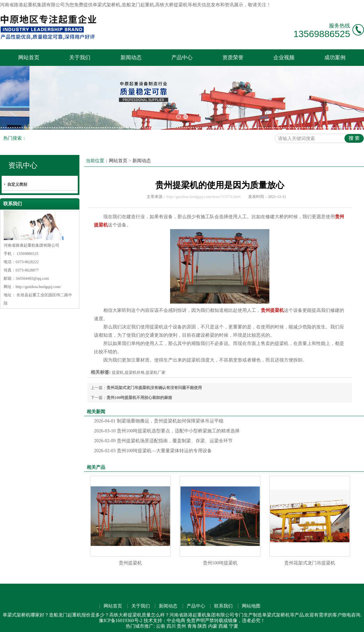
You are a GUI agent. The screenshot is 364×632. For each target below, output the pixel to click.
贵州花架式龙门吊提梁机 (310, 560)
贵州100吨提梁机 (220, 560)
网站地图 (251, 603)
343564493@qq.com (32, 275)
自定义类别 (17, 181)
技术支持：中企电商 (164, 618)
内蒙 (213, 623)
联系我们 (223, 603)
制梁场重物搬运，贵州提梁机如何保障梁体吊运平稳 (159, 418)
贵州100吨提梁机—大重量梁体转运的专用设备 (153, 448)
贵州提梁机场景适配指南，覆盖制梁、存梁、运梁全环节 (163, 438)
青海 (192, 623)
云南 (160, 623)
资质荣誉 (233, 57)
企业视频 (284, 57)
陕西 (202, 623)
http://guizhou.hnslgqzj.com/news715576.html (204, 194)
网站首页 (29, 57)
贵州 (181, 623)
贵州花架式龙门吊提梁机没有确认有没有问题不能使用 (154, 385)
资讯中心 (23, 162)
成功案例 (335, 57)
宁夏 (234, 623)
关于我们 (80, 57)
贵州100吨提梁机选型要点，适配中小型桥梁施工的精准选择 (167, 428)
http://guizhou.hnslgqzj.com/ (38, 284)
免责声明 (196, 618)
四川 (171, 623)
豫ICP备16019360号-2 (121, 618)
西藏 (223, 623)
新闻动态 (131, 57)
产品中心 (182, 57)
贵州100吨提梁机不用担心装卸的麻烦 (139, 395)
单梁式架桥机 (107, 5)
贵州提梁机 (130, 560)
